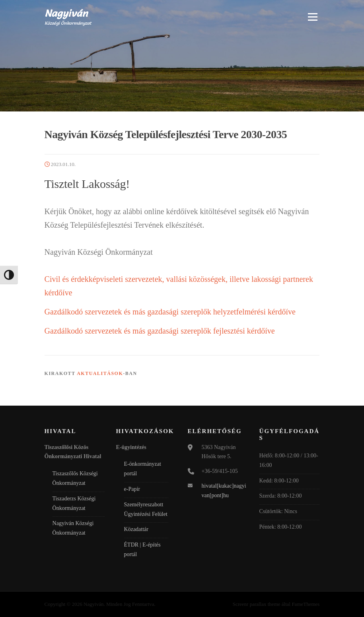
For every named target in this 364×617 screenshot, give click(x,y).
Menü (312, 17)
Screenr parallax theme (257, 604)
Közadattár (136, 529)
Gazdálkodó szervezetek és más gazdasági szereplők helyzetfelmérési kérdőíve (170, 312)
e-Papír (132, 489)
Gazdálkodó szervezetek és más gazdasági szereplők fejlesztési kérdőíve (160, 331)
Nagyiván (66, 13)
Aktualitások (100, 373)
